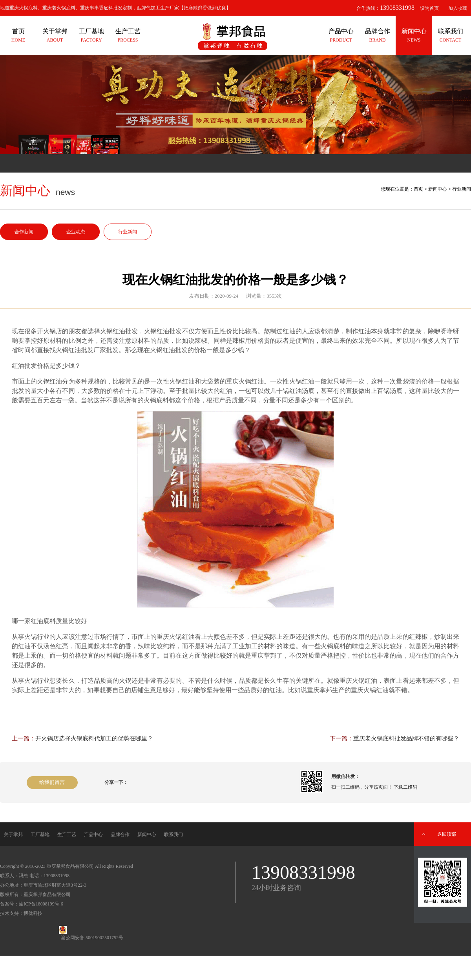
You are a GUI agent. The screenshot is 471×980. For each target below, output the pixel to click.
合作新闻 (24, 232)
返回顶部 (447, 834)
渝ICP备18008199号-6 (41, 904)
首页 (418, 189)
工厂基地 (40, 835)
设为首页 (429, 8)
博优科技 (33, 913)
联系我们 (173, 835)
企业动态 (76, 232)
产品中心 (93, 835)
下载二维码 (405, 787)
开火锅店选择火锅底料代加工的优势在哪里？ (94, 738)
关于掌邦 (13, 835)
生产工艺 (67, 835)
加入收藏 (458, 8)
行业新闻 (128, 232)
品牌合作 (120, 835)
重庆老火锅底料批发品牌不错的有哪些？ (406, 738)
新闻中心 (438, 189)
